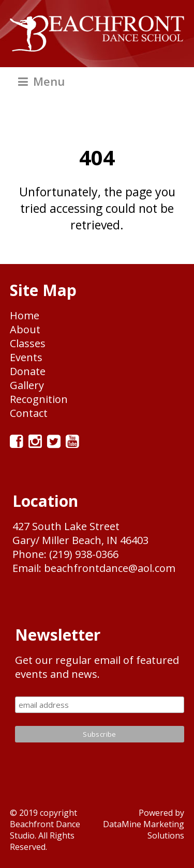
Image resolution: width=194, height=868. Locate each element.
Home (25, 315)
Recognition (39, 399)
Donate (28, 371)
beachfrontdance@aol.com (110, 568)
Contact (29, 413)
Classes (28, 343)
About (25, 329)
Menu (41, 81)
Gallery (27, 385)
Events (26, 357)
